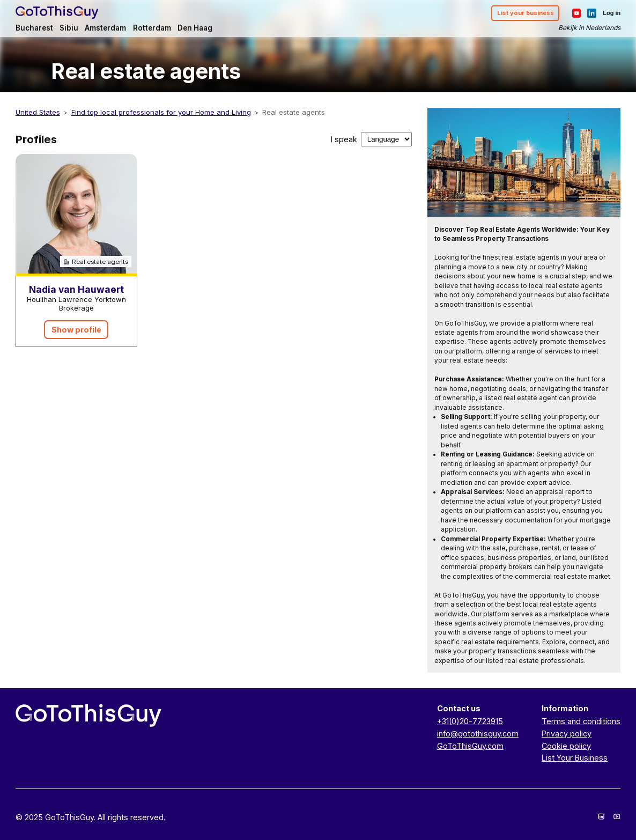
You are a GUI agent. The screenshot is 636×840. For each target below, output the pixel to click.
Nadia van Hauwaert (76, 289)
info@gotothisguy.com (478, 734)
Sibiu (69, 28)
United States (38, 112)
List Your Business (575, 758)
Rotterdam (152, 28)
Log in (612, 13)
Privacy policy (567, 734)
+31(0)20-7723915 (470, 721)
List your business (526, 13)
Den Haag (195, 28)
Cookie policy (566, 746)
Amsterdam (105, 28)
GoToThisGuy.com (470, 746)
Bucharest (34, 28)
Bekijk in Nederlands (589, 28)
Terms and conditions (581, 721)
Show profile (76, 330)
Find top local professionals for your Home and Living (161, 112)
